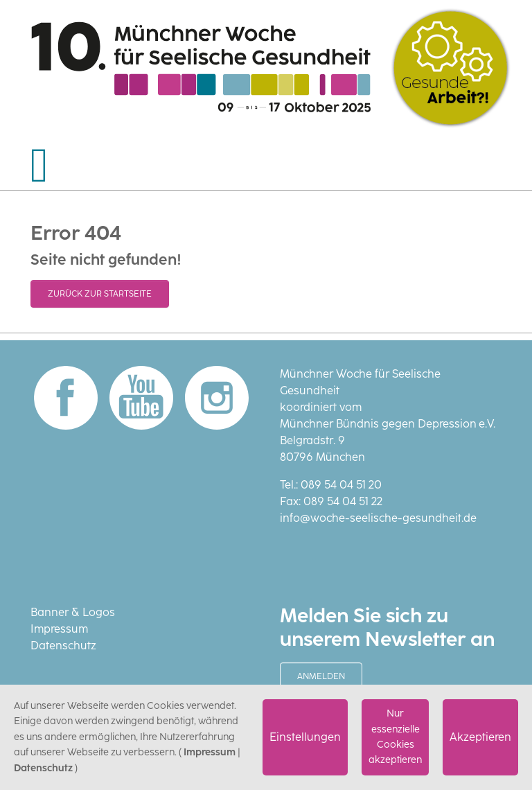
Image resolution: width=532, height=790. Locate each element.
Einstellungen (305, 737)
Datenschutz (63, 646)
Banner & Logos (73, 612)
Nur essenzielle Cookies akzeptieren (395, 737)
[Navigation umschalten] (39, 166)
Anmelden (321, 676)
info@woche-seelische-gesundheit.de (378, 518)
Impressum (59, 629)
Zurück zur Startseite (100, 294)
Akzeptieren (480, 737)
